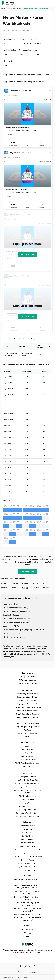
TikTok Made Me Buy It (27, 796)
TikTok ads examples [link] (15, 9)
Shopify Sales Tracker (27, 677)
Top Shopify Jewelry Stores (27, 806)
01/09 (20, 870)
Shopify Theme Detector (27, 687)
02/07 (20, 864)
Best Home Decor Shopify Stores (28, 817)
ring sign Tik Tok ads (11, 615)
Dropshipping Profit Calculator (27, 704)
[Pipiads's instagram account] (35, 966)
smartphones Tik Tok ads (13, 626)
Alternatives (27, 767)
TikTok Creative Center (27, 760)
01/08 (27, 870)
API (27, 936)
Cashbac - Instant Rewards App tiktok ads (6, 583)
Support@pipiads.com (27, 929)
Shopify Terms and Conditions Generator (27, 719)
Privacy (19, 972)
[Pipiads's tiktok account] (30, 966)
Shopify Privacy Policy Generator (27, 711)
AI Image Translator (27, 773)
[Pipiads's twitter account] (25, 966)
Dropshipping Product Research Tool (27, 784)
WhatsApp (28, 933)
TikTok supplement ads (12, 633)
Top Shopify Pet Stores (28, 803)
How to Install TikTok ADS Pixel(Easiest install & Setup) (27, 919)
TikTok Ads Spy (27, 750)
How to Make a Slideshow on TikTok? (27, 914)
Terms (25, 972)
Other (40, 857)
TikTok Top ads (27, 833)
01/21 (20, 867)
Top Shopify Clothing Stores (27, 810)
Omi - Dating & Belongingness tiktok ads (49, 583)
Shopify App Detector (27, 690)
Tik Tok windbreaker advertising (15, 608)
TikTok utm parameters (27, 680)
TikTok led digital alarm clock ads (16, 637)
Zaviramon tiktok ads (17, 588)
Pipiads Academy (27, 843)
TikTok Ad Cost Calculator (27, 700)
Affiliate (27, 737)
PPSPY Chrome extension (27, 733)
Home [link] (3, 9)
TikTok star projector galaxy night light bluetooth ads (24, 630)
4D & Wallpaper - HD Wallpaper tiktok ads (38, 583)
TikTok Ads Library (28, 756)
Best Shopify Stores (27, 800)
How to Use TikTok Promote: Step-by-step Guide (28, 898)
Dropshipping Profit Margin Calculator (27, 707)
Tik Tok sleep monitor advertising (16, 622)
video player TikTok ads (12, 604)
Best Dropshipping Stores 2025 (27, 780)
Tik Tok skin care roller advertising (16, 619)
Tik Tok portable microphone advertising (19, 611)
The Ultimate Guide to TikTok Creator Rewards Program (28, 892)
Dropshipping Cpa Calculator (27, 697)
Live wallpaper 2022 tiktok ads (17, 583)
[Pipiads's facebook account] (20, 966)
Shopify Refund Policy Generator (27, 714)
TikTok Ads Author (27, 839)
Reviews (27, 770)
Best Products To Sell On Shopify (27, 813)
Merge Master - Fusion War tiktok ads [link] (36, 9)
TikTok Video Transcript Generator (28, 763)
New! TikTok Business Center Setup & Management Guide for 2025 (28, 887)
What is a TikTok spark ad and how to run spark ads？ (27, 910)
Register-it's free (28, 254)
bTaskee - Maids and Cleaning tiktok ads (27, 583)
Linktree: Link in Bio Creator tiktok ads (38, 588)
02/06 (27, 864)
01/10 (35, 867)
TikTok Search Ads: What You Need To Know (27, 881)
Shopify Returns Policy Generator (27, 723)
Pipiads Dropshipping (27, 787)
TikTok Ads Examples (27, 826)
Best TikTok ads (27, 836)
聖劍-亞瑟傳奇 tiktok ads (27, 588)
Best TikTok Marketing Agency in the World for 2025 (27, 904)
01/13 (27, 867)
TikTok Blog (28, 829)
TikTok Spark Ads (28, 753)
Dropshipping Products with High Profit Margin (27, 792)
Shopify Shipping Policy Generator (27, 727)
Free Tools (28, 730)
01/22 (35, 864)
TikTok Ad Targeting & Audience (28, 683)
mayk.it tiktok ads (6, 588)
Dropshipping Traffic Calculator (27, 694)
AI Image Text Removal (27, 777)
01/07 (35, 870)
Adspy (27, 746)
